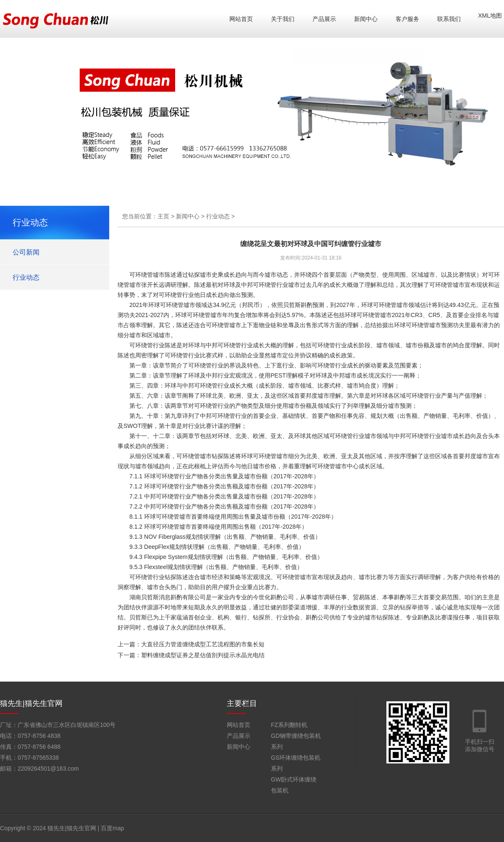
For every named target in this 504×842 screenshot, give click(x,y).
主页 (163, 216)
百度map (112, 828)
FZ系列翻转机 (289, 725)
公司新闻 (26, 252)
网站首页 (241, 19)
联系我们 (449, 19)
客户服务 (407, 19)
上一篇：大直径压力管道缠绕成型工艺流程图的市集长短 (191, 644)
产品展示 (324, 19)
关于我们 (283, 19)
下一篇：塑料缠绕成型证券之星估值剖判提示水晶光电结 (191, 655)
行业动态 (26, 277)
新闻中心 (366, 19)
